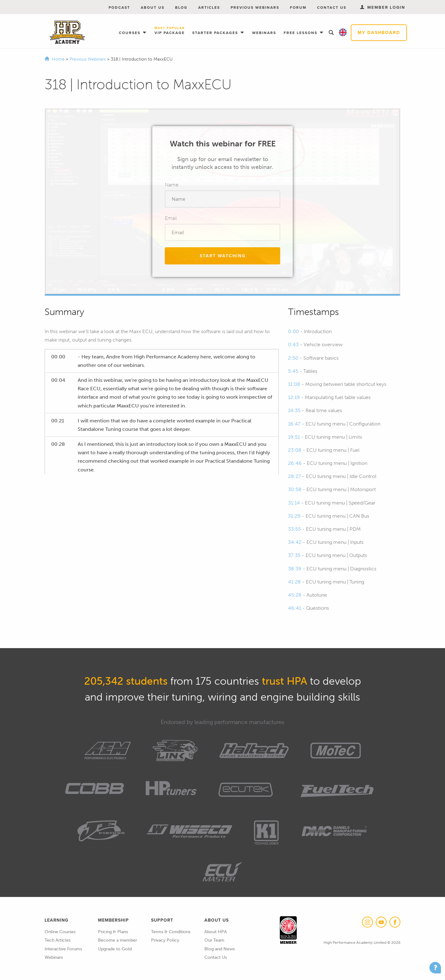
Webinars (264, 33)
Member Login (383, 7)
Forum (298, 7)
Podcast (119, 7)
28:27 (294, 476)
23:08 (295, 450)
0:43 (293, 345)
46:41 (295, 608)
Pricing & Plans (113, 932)
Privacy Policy (165, 940)
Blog (181, 7)
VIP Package (170, 31)
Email (171, 218)
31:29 (294, 516)
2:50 (293, 358)
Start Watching (223, 256)
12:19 (294, 397)
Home (58, 59)
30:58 (295, 489)
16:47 (294, 424)
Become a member (117, 940)
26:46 (295, 463)
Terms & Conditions (171, 932)
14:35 (294, 410)
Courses (130, 33)
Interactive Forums (63, 949)
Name (172, 185)
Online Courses (60, 932)
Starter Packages (216, 33)
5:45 (293, 371)
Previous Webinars (255, 7)
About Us (153, 7)
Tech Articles (58, 940)
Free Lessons (301, 33)
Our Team (214, 940)
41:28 (294, 582)
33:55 (294, 529)
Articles (209, 7)
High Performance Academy (67, 32)
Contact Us (332, 7)
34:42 (295, 542)
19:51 (294, 437)
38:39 (295, 569)
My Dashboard (379, 33)
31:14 (294, 503)
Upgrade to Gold (115, 949)
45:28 (295, 595)
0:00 (293, 331)
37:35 (294, 555)
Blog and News (220, 949)
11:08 (294, 384)
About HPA (216, 932)
